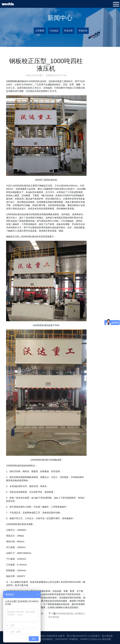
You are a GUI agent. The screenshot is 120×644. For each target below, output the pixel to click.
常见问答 (68, 31)
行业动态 (54, 31)
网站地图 (107, 639)
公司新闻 (40, 31)
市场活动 (83, 31)
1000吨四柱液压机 (15, 81)
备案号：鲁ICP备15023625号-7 (73, 636)
